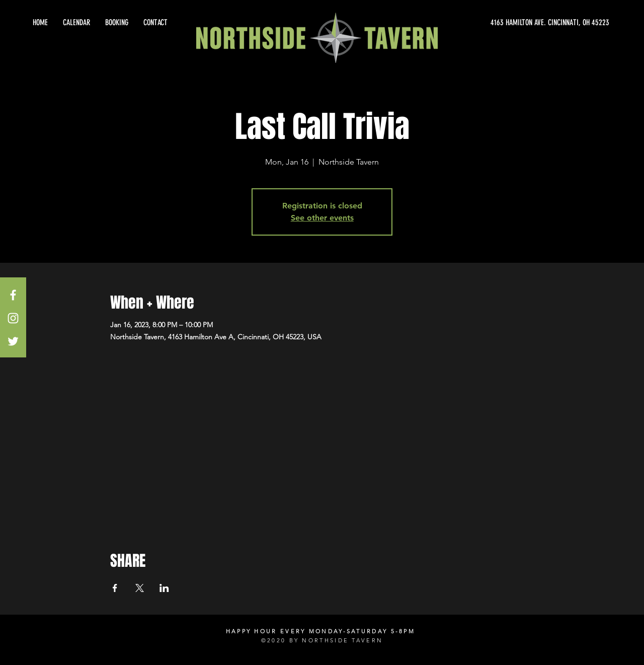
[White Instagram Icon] (13, 318)
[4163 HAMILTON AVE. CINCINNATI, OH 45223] (518, 23)
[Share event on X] (140, 588)
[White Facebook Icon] (13, 295)
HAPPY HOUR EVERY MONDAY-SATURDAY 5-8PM (320, 631)
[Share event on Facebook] (115, 588)
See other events (322, 218)
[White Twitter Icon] (13, 341)
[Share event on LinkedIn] (164, 588)
